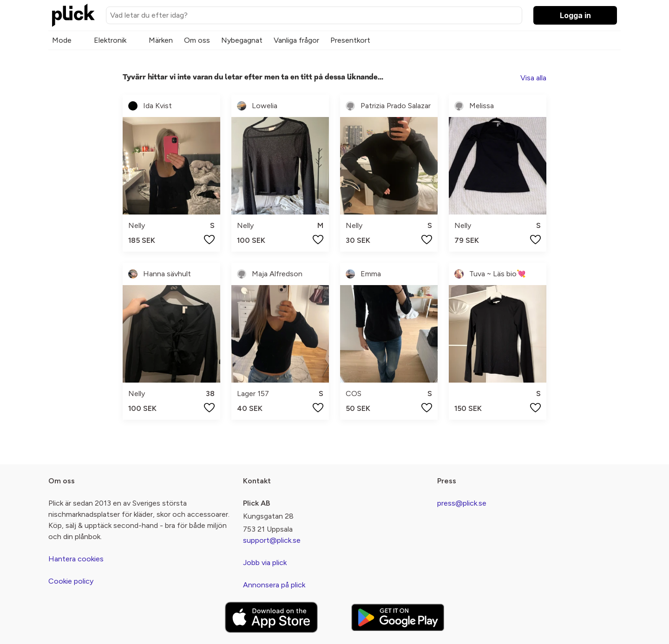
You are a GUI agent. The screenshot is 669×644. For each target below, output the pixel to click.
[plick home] (73, 15)
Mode (62, 40)
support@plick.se (272, 540)
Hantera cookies (76, 559)
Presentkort (350, 40)
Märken (161, 40)
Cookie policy (71, 581)
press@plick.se (462, 503)
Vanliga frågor (296, 40)
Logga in (575, 15)
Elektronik (110, 40)
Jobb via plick (265, 563)
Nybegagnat (242, 40)
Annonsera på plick (274, 585)
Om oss (197, 40)
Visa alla (533, 78)
